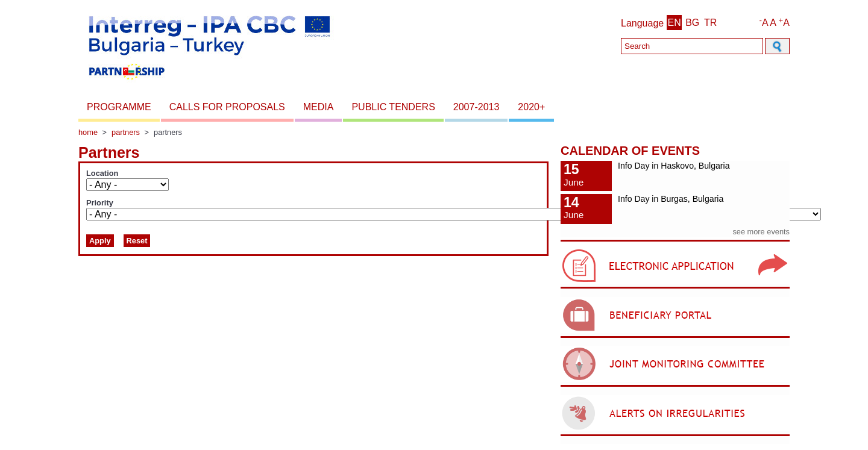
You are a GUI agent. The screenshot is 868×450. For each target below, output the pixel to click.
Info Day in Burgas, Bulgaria (671, 199)
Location (102, 173)
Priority (100, 203)
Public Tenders (393, 107)
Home (88, 132)
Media (319, 107)
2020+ (531, 107)
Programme (119, 107)
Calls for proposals (227, 107)
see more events (761, 232)
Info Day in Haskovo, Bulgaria (674, 166)
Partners (126, 132)
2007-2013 (476, 107)
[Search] (692, 46)
